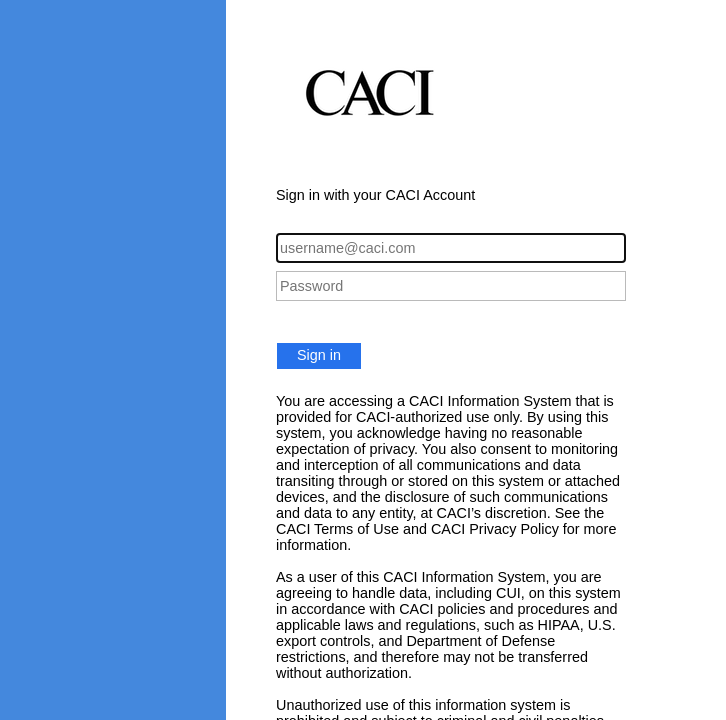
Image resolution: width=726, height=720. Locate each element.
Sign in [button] (319, 355)
